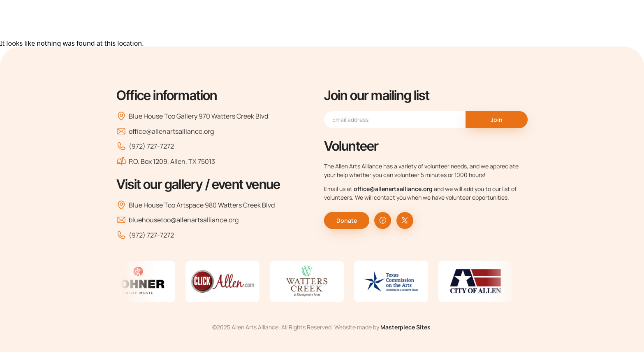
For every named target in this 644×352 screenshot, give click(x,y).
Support (488, 20)
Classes (398, 20)
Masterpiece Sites (405, 327)
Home (226, 20)
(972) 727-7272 (145, 146)
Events (440, 20)
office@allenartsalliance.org (165, 131)
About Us (274, 20)
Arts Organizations (339, 20)
